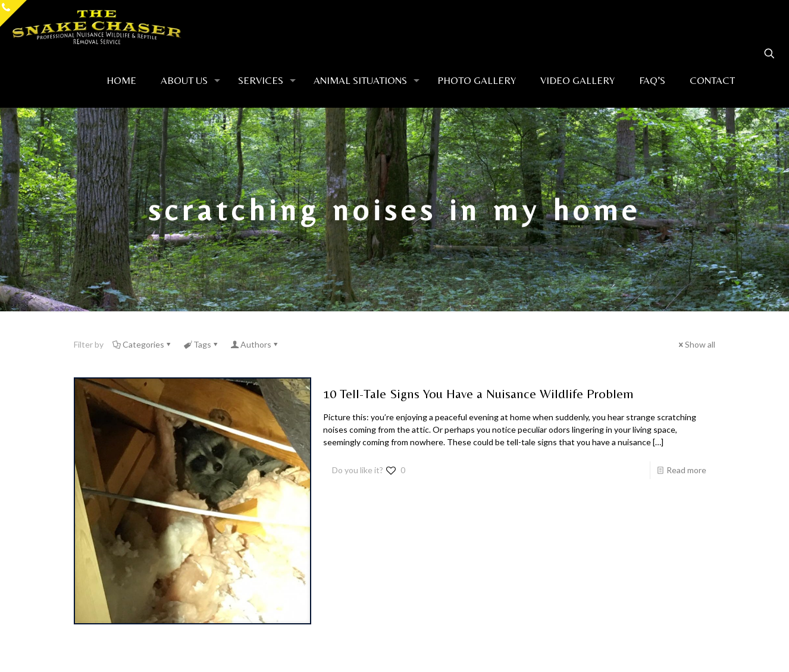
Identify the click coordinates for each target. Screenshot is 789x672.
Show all (696, 344)
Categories (143, 344)
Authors (255, 344)
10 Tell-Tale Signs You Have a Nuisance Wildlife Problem (478, 394)
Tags (201, 344)
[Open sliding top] (13, 13)
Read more (686, 470)
